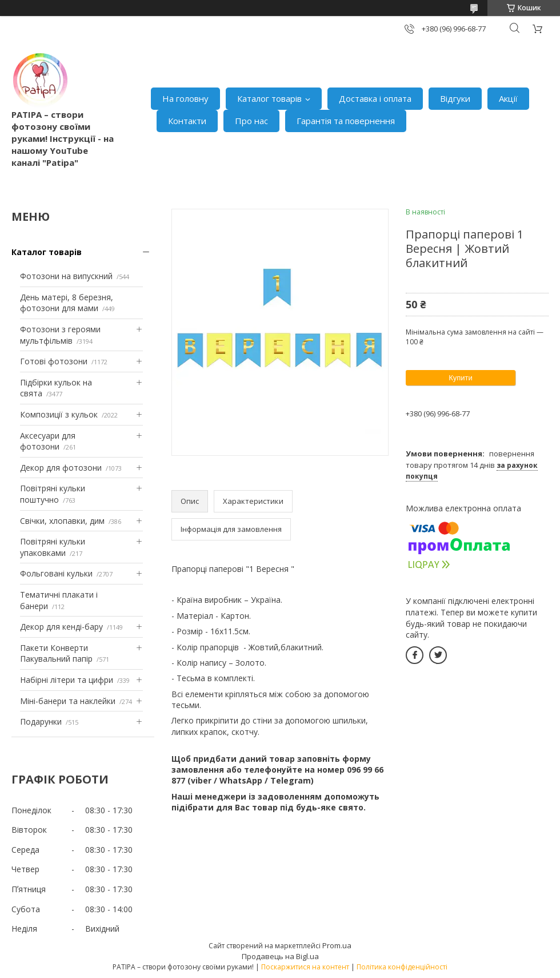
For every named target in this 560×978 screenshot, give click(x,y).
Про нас (251, 121)
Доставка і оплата (375, 98)
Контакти (187, 121)
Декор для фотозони (61, 468)
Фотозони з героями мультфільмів (60, 335)
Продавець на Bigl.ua (280, 956)
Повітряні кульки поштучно (53, 494)
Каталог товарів (269, 98)
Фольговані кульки (56, 573)
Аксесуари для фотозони (48, 441)
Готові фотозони (54, 361)
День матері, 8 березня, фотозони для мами (67, 303)
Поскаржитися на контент (305, 967)
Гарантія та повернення (346, 121)
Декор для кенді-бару (61, 627)
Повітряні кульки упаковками (53, 547)
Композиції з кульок (59, 414)
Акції (508, 98)
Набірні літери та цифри (67, 680)
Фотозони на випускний (66, 276)
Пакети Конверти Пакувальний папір (56, 653)
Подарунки (41, 721)
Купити (461, 378)
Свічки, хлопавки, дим (62, 521)
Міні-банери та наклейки (68, 701)
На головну (185, 98)
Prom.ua (337, 945)
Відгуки (455, 98)
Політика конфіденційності (402, 967)
